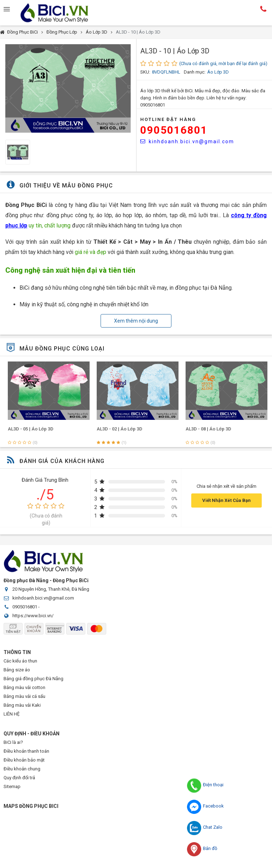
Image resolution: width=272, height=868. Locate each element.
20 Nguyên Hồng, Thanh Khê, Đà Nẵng (51, 589)
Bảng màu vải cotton (24, 687)
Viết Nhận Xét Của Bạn (226, 500)
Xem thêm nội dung (136, 321)
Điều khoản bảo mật (24, 760)
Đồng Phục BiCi (22, 32)
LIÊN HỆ (12, 714)
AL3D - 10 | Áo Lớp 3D (138, 32)
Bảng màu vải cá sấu (24, 696)
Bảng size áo (17, 670)
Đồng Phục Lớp (62, 32)
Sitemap (12, 786)
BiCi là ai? (13, 742)
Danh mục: (195, 72)
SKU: (145, 72)
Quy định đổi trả (19, 778)
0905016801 (174, 130)
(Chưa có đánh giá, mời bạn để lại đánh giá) (223, 63)
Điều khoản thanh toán (26, 751)
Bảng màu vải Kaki (22, 705)
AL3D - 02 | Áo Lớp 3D (207, 429)
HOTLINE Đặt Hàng (168, 119)
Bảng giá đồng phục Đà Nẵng (33, 679)
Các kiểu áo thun (20, 661)
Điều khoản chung (22, 769)
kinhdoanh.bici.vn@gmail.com (187, 141)
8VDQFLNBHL (166, 72)
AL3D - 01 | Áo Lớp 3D (29, 429)
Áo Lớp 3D (97, 32)
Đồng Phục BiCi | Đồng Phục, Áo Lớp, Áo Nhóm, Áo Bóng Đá (60, 13)
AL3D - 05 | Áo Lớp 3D (118, 429)
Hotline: (263, 9)
